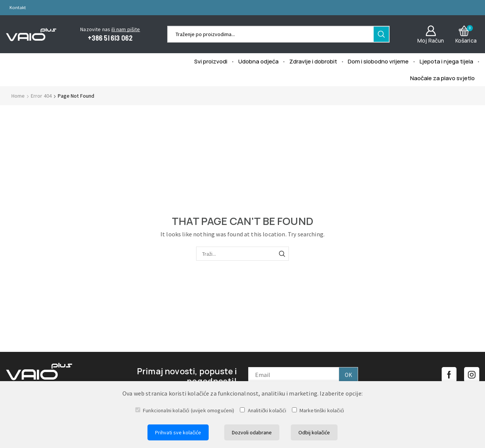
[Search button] (381, 34)
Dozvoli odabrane (252, 432)
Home (18, 96)
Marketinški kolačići (318, 410)
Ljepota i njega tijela (446, 61)
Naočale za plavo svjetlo (442, 78)
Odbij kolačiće (314, 432)
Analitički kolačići (263, 410)
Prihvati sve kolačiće (178, 432)
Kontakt (18, 7)
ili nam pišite (126, 29)
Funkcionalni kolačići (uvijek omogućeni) (185, 410)
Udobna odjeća (258, 61)
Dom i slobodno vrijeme (378, 61)
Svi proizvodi (211, 61)
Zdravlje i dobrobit (313, 61)
